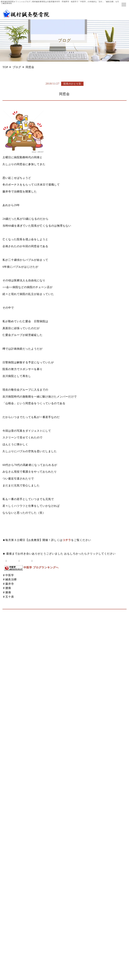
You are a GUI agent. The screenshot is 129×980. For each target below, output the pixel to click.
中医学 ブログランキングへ (41, 567)
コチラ (67, 540)
